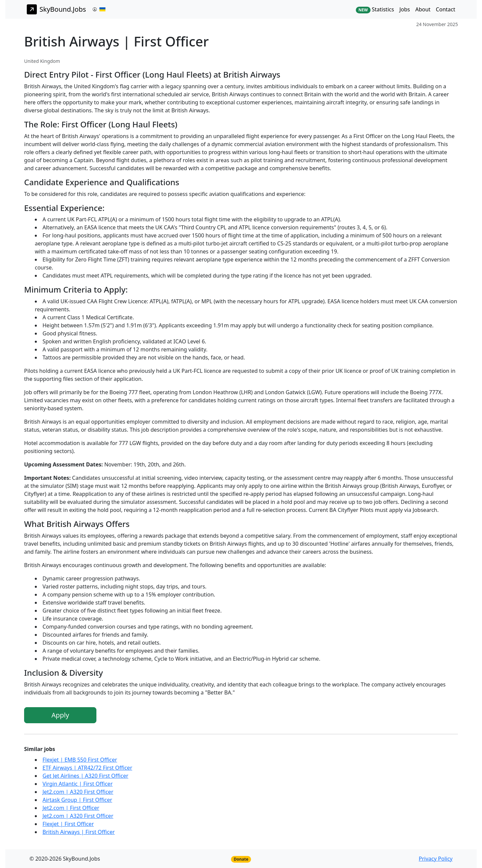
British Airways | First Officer (79, 832)
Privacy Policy (436, 859)
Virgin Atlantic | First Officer (78, 784)
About (423, 9)
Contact (446, 9)
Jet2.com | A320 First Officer (78, 792)
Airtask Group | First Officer (77, 800)
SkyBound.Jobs (56, 9)
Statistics (375, 10)
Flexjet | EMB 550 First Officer (80, 760)
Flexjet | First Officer (68, 824)
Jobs (405, 9)
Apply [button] (60, 715)
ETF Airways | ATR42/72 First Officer (87, 768)
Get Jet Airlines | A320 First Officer (85, 776)
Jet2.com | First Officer (71, 808)
